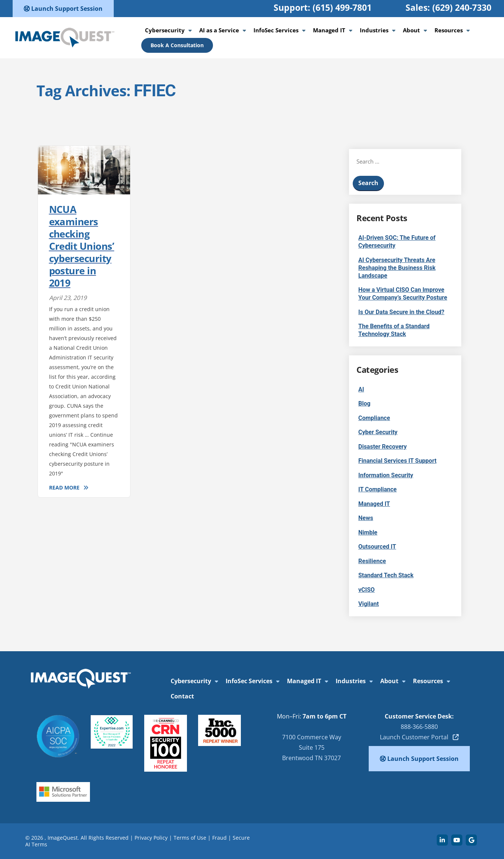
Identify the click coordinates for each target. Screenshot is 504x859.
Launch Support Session (63, 9)
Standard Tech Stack (386, 575)
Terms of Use (190, 838)
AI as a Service (219, 30)
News (366, 518)
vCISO (366, 590)
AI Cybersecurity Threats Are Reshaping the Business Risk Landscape (397, 268)
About (411, 30)
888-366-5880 (419, 727)
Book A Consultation (177, 45)
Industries (374, 30)
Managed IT (329, 30)
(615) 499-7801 (342, 7)
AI (361, 389)
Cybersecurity (165, 30)
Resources (449, 30)
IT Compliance (377, 489)
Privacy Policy (151, 838)
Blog (364, 403)
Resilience (372, 561)
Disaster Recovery (382, 447)
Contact (182, 696)
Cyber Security (378, 432)
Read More (64, 487)
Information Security (386, 475)
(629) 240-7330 (462, 7)
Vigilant (369, 604)
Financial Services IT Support (397, 461)
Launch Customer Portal (419, 737)
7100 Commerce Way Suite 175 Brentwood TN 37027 (312, 747)
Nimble (368, 532)
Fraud (219, 838)
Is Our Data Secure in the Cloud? (401, 312)
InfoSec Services (276, 30)
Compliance (374, 418)
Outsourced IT (377, 547)
